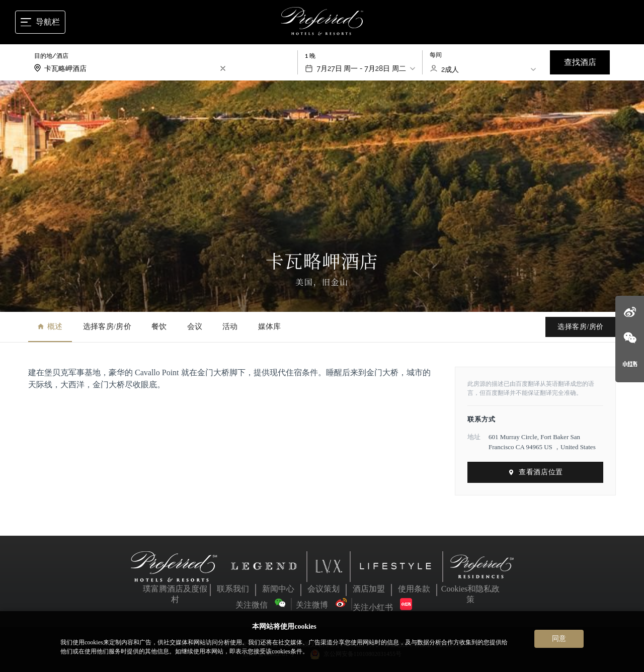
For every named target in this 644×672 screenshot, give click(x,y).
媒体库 (270, 326)
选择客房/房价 (107, 326)
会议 (195, 326)
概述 (50, 326)
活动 (230, 326)
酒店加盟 (369, 589)
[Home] (322, 22)
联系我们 (233, 589)
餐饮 (159, 326)
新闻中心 (278, 589)
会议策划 (324, 589)
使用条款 (414, 589)
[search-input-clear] (223, 68)
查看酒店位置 (535, 472)
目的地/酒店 (51, 56)
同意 (559, 638)
